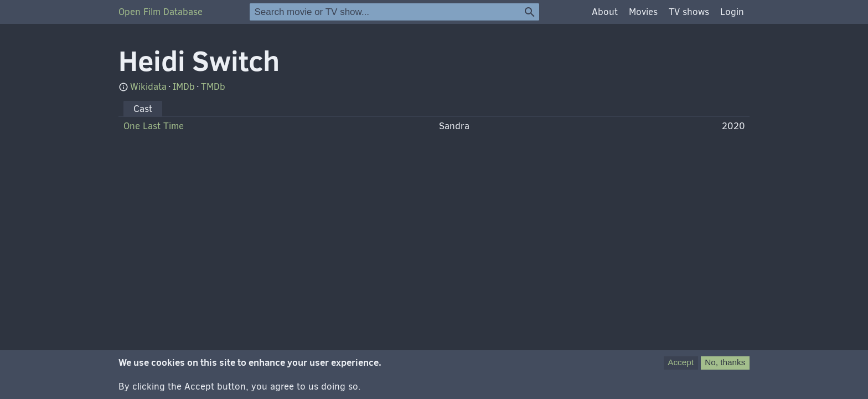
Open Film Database (161, 12)
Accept (681, 367)
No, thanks (725, 367)
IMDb (184, 87)
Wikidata (148, 87)
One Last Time (154, 126)
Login (732, 12)
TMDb (213, 87)
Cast (143, 109)
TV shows (689, 12)
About (605, 12)
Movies (643, 12)
